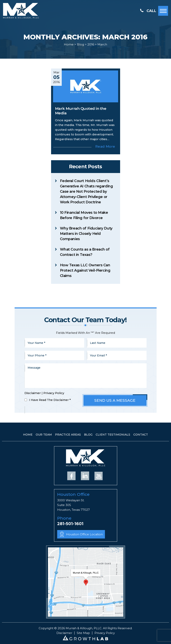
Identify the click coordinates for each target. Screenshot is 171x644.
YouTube (99, 476)
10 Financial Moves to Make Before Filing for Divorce (84, 215)
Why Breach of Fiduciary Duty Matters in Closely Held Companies (86, 234)
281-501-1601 (70, 524)
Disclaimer (33, 393)
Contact (141, 435)
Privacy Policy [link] (105, 633)
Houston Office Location (84, 534)
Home (28, 435)
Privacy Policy (54, 393)
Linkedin (85, 476)
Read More (105, 147)
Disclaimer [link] (64, 633)
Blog (88, 435)
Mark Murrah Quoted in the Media (81, 111)
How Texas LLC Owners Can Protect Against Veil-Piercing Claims (85, 270)
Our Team (44, 435)
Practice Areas (68, 435)
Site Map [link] (83, 633)
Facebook (71, 476)
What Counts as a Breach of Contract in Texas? (85, 252)
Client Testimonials (113, 435)
